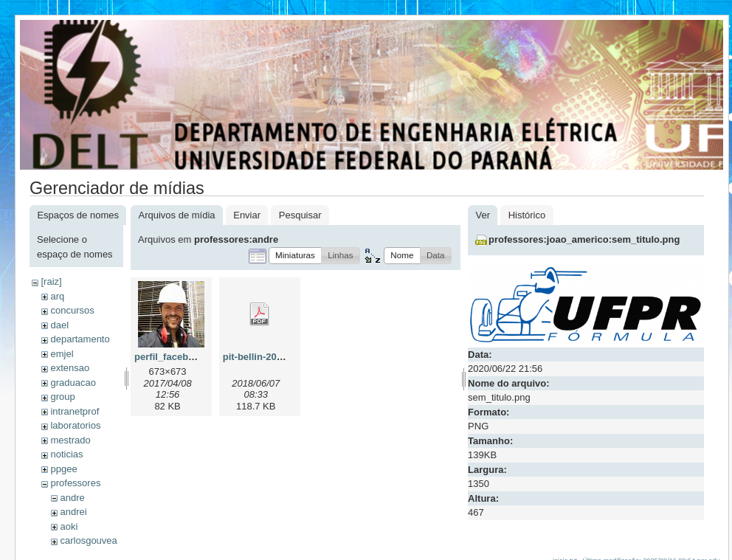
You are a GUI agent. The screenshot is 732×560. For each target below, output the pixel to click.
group (62, 397)
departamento (80, 339)
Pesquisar (300, 215)
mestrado (70, 440)
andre (72, 498)
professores (75, 483)
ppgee (63, 469)
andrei (73, 512)
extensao (70, 368)
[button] (295, 256)
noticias (66, 454)
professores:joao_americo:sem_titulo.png (584, 239)
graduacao (73, 383)
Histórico (527, 215)
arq (57, 296)
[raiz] (51, 281)
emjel (62, 354)
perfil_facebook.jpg (178, 357)
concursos (72, 310)
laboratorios (75, 425)
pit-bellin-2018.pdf (264, 357)
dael (59, 325)
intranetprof (75, 411)
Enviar (247, 215)
